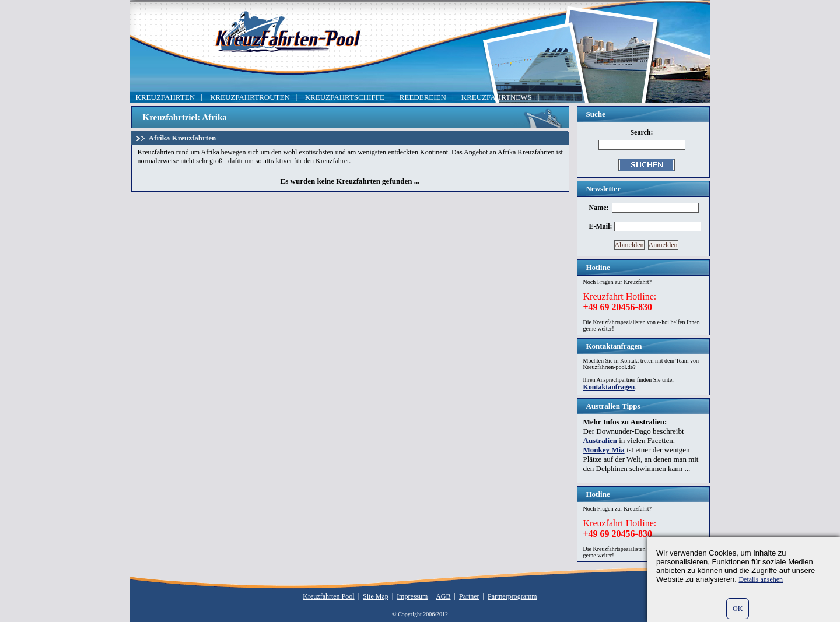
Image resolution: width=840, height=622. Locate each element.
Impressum (412, 596)
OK (738, 609)
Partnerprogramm (512, 596)
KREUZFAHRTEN (166, 97)
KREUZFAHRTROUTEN (250, 97)
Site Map (376, 596)
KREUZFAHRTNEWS (497, 97)
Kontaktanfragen (609, 387)
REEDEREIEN (423, 97)
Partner (469, 596)
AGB (443, 596)
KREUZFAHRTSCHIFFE (345, 97)
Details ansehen (761, 579)
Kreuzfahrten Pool (328, 596)
